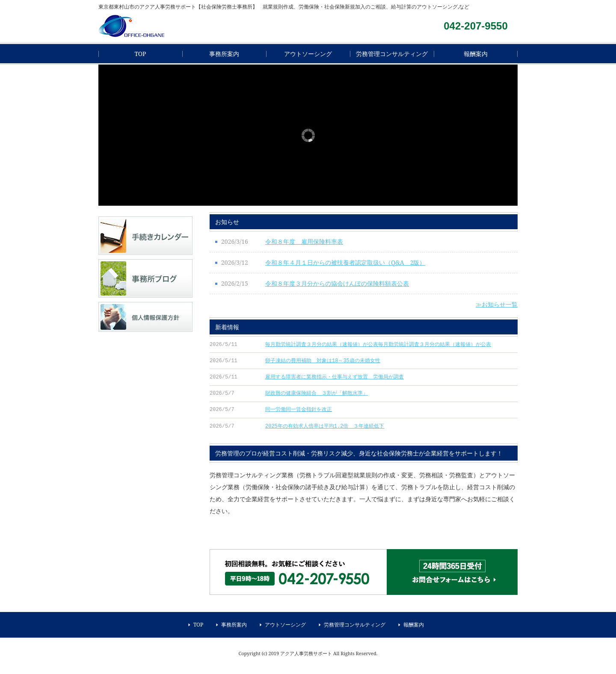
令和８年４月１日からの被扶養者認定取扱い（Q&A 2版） (345, 262)
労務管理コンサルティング (392, 54)
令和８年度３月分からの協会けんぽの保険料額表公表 (337, 283)
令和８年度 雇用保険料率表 (304, 241)
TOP (140, 54)
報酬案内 (476, 54)
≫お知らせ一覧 (497, 304)
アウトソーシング (308, 54)
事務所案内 (224, 54)
